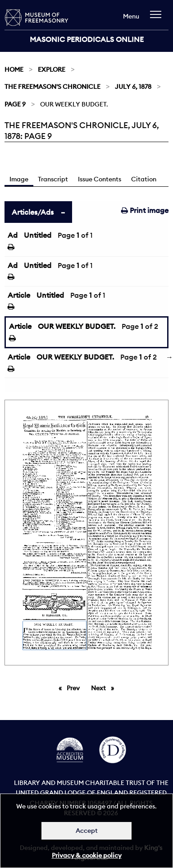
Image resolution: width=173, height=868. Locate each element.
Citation (144, 179)
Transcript (53, 179)
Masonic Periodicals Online (87, 39)
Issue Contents (100, 179)
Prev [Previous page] (75, 688)
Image (19, 179)
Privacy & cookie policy (87, 855)
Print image (145, 210)
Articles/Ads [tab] (33, 212)
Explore (52, 69)
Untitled (38, 235)
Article (19, 295)
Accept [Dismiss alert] (87, 831)
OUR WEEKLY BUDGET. (77, 326)
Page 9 (15, 104)
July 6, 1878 (133, 87)
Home (14, 69)
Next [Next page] (105, 688)
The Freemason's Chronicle (52, 87)
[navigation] (158, 19)
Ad (13, 235)
